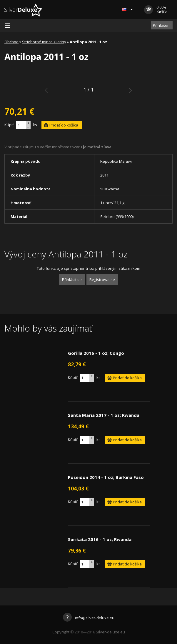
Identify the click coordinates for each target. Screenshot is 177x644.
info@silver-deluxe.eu (89, 618)
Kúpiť (9, 125)
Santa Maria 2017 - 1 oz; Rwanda (104, 415)
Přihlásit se (72, 279)
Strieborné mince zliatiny (44, 42)
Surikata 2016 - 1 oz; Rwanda (100, 539)
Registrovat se (102, 279)
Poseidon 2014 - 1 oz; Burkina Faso (106, 477)
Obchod (11, 42)
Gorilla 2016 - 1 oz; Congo (96, 353)
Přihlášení (162, 25)
